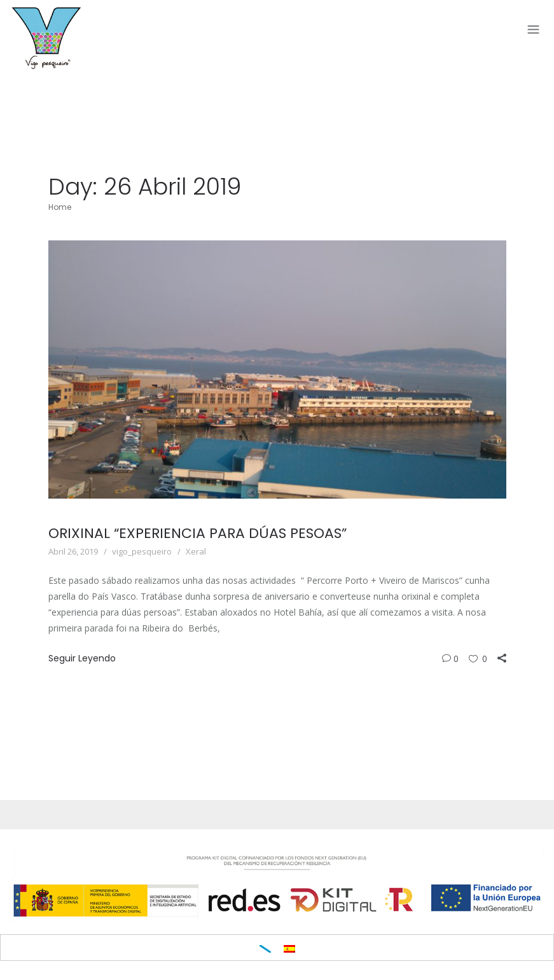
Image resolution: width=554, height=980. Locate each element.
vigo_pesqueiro (142, 551)
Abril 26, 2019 (73, 551)
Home (60, 207)
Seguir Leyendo (82, 658)
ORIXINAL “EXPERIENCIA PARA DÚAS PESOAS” (197, 533)
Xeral (196, 551)
